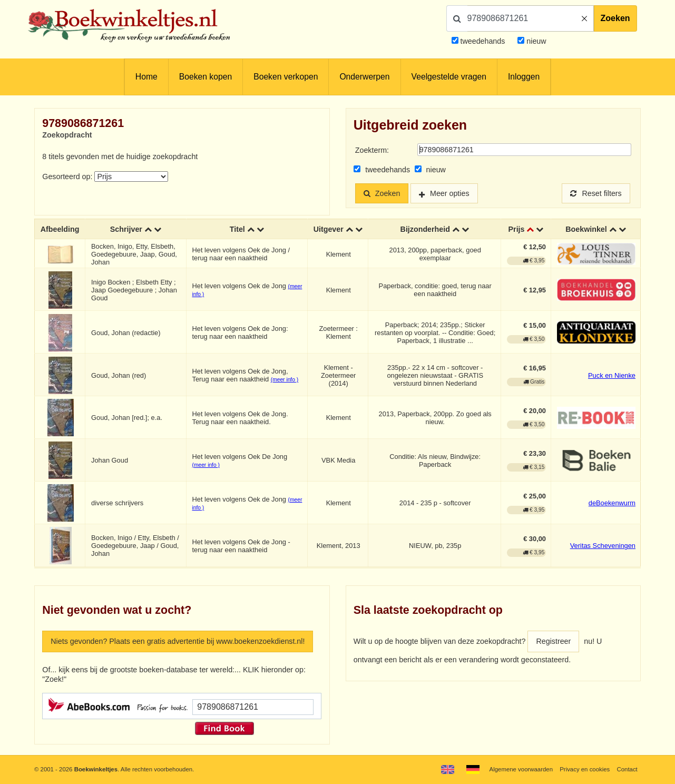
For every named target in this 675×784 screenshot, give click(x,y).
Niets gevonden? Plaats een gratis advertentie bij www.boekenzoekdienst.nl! (178, 641)
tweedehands (483, 41)
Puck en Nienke (612, 375)
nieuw (535, 41)
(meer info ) (285, 380)
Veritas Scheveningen (603, 546)
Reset (596, 193)
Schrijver (126, 229)
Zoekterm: (372, 150)
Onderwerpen (364, 77)
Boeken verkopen (286, 77)
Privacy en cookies (585, 769)
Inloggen (524, 77)
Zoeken (615, 18)
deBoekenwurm (612, 503)
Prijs (517, 229)
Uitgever (329, 229)
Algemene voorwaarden (521, 769)
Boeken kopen (206, 77)
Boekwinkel (586, 229)
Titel (237, 229)
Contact (627, 769)
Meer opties (450, 193)
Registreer (553, 641)
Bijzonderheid (425, 229)
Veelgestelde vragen (449, 77)
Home (146, 77)
